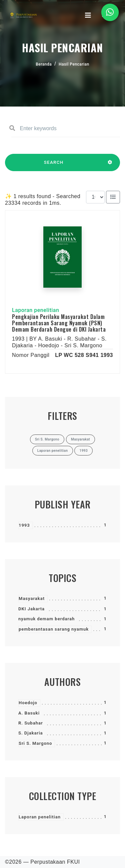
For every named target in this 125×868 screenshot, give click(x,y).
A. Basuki (29, 713)
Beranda (44, 64)
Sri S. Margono (35, 743)
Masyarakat (32, 598)
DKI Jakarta (31, 609)
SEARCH (54, 165)
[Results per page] (95, 197)
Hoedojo (28, 703)
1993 (24, 525)
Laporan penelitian (40, 817)
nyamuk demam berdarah (46, 619)
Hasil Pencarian (74, 64)
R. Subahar (31, 723)
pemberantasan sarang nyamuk (54, 629)
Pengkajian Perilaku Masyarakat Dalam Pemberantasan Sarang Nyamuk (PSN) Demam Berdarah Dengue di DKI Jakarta (59, 323)
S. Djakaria (31, 733)
